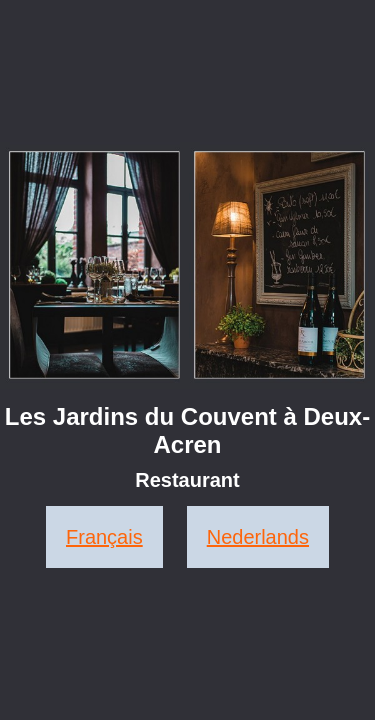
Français (104, 537)
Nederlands (258, 537)
